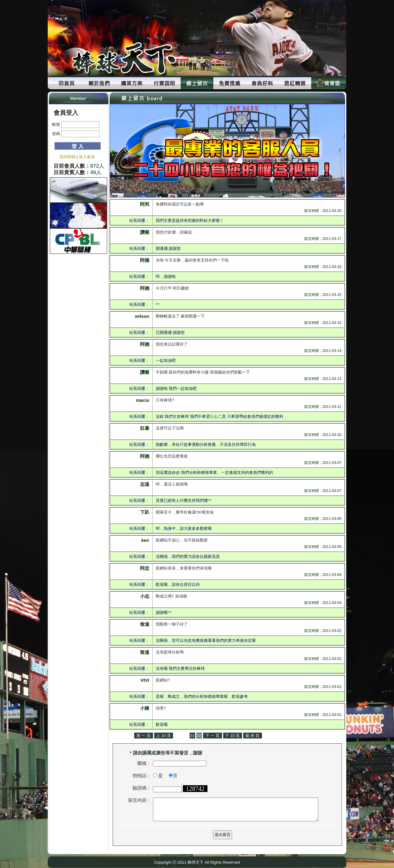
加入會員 (87, 157)
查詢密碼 (67, 157)
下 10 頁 (232, 736)
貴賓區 (328, 83)
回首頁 (66, 83)
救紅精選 (295, 83)
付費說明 (164, 83)
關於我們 (99, 83)
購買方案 (132, 83)
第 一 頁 (143, 736)
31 (192, 736)
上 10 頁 (163, 736)
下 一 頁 (212, 736)
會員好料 (262, 83)
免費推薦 (230, 83)
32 (199, 736)
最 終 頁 (252, 736)
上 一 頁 (181, 736)
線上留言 (197, 83)
